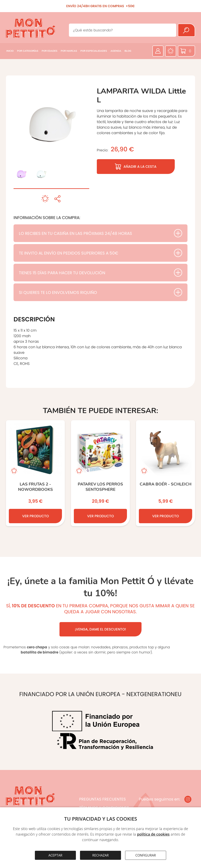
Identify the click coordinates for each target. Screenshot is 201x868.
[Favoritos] (171, 51)
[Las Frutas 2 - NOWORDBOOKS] (35, 473)
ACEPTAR (55, 855)
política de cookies (153, 834)
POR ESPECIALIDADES (94, 51)
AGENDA (116, 51)
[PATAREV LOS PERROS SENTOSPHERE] (100, 473)
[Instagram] (188, 799)
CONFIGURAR (146, 855)
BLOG (128, 51)
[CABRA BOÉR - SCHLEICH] (165, 473)
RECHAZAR (100, 855)
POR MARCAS (69, 51)
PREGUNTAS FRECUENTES (102, 799)
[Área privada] (158, 51)
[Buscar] (186, 30)
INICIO (10, 51)
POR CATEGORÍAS (28, 51)
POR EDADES (50, 51)
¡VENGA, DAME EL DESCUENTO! (100, 629)
